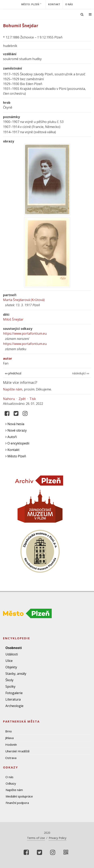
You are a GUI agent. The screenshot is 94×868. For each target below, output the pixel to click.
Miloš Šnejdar (13, 319)
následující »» (81, 373)
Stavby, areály (16, 674)
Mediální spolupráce (19, 796)
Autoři (11, 437)
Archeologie (14, 706)
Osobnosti (14, 648)
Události (12, 654)
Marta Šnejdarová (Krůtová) (24, 300)
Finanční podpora (17, 803)
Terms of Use (36, 838)
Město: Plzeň (31, 4)
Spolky (10, 686)
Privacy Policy (58, 838)
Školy (9, 680)
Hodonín (11, 744)
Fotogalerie (14, 693)
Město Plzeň (16, 456)
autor (8, 358)
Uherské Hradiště (17, 751)
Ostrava (11, 758)
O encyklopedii (17, 443)
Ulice (9, 661)
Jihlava (9, 738)
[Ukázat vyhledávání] (82, 14)
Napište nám (13, 389)
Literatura (13, 699)
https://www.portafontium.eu (25, 333)
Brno (9, 731)
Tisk (33, 399)
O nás (69, 4)
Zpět (22, 399)
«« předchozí (13, 373)
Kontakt (54, 4)
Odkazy (11, 783)
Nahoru (9, 399)
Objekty (11, 667)
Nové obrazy (16, 430)
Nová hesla (15, 424)
